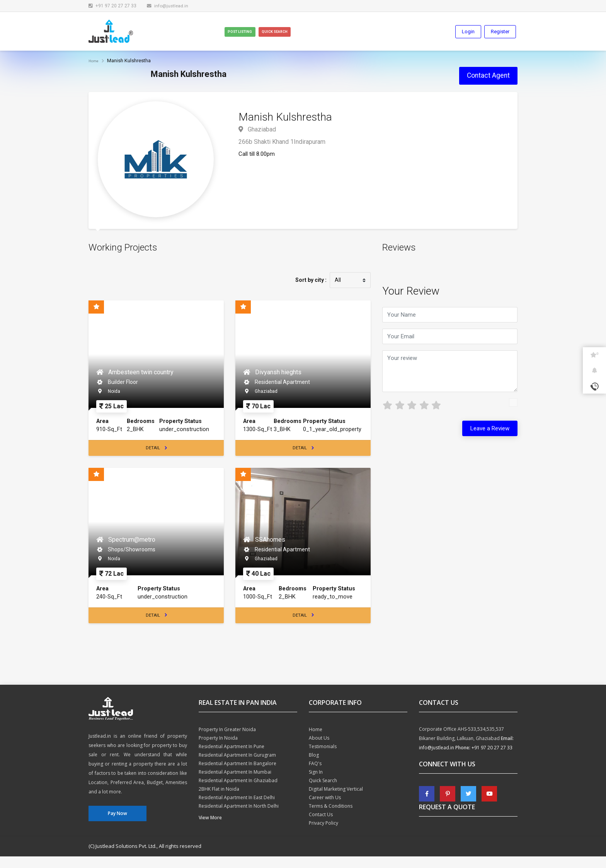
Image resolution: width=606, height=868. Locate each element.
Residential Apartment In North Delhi (239, 818)
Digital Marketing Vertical (336, 801)
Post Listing (253, 32)
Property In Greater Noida (227, 741)
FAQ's (315, 775)
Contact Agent (488, 76)
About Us (319, 749)
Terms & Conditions (331, 818)
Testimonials (323, 758)
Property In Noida (218, 749)
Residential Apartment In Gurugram (237, 767)
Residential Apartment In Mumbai (235, 784)
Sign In (316, 784)
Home (95, 61)
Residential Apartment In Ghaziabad (238, 792)
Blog (314, 767)
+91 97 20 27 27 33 (492, 759)
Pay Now (117, 825)
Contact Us (321, 826)
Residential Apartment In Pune (232, 758)
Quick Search (306, 32)
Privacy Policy (323, 835)
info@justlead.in (168, 6)
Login (468, 32)
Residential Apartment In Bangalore (237, 775)
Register (500, 32)
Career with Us (325, 809)
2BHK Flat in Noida (219, 801)
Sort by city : (311, 281)
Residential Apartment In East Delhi (237, 809)
